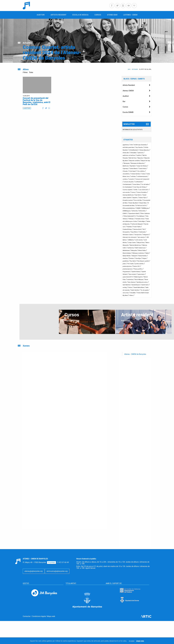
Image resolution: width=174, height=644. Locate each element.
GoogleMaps (51, 563)
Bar (124, 101)
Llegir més (140, 641)
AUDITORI (27, 108)
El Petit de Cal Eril (145, 69)
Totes (31, 72)
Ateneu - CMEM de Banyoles (135, 354)
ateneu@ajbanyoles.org (34, 571)
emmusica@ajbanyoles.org (57, 571)
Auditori (126, 96)
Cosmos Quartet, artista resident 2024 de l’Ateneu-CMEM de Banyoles (52, 53)
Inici (129, 69)
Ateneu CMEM (128, 91)
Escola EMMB (128, 112)
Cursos (125, 107)
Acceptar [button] (132, 641)
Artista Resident (129, 85)
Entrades (135, 69)
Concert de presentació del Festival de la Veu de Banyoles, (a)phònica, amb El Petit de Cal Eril (36, 101)
